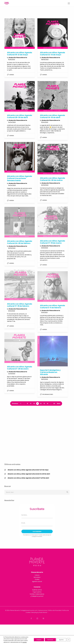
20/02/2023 (12, 248)
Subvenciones (43, 630)
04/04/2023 (12, 185)
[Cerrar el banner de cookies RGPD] (69, 640)
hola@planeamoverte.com (29, 630)
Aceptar (39, 640)
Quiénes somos (37, 609)
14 (47, 404)
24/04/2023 (12, 122)
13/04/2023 (45, 122)
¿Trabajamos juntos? (37, 616)
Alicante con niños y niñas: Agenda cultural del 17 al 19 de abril (28, 491)
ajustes (25, 642)
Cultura (37, 594)
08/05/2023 (45, 60)
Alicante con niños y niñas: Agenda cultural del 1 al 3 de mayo (28, 483)
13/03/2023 (45, 248)
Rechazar (50, 640)
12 (41, 404)
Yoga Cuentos (37, 611)
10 (34, 404)
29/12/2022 (45, 379)
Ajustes (61, 640)
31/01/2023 (44, 313)
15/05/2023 (12, 60)
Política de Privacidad (55, 630)
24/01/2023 (12, 374)
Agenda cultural (37, 601)
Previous (15, 404)
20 (54, 404)
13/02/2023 (12, 311)
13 (44, 404)
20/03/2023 (45, 185)
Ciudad (37, 599)
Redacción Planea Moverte (18, 58)
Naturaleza (37, 597)
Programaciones (48, 394)
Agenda (12, 75)
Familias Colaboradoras (37, 613)
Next (59, 404)
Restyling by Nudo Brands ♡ (40, 632)
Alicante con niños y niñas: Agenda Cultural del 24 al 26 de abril (29, 487)
